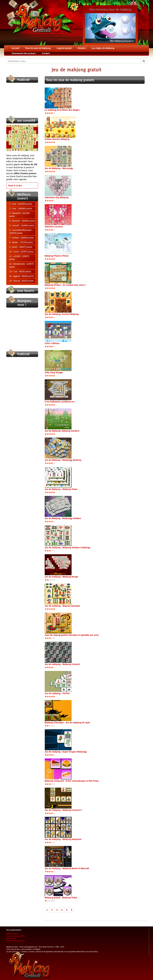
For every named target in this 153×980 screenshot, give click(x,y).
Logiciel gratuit (64, 48)
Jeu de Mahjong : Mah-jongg (59, 168)
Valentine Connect (54, 227)
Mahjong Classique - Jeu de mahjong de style (67, 723)
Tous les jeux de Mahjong (38, 48)
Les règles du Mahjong (103, 48)
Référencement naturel (15, 941)
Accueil (15, 48)
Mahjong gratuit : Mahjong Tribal (61, 898)
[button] (89, 28)
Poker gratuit (11, 938)
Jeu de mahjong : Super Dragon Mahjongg (66, 752)
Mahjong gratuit (12, 934)
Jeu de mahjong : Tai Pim (57, 693)
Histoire (82, 48)
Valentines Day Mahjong (57, 197)
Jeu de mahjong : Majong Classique (62, 606)
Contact (46, 53)
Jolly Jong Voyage (54, 372)
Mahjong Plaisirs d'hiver (57, 256)
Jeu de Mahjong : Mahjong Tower (61, 489)
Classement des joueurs (24, 53)
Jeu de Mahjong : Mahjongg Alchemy (63, 460)
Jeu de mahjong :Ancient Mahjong (62, 314)
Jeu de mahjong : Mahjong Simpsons (63, 839)
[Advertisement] (21, 99)
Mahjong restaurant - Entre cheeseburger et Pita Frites (72, 781)
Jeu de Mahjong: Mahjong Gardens (62, 431)
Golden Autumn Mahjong (57, 139)
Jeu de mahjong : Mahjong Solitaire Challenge (68, 548)
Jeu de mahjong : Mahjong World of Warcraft (67, 868)
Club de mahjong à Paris (16, 936)
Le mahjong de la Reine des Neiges (62, 110)
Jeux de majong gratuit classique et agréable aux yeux (72, 635)
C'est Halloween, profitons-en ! (60, 402)
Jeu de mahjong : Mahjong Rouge (61, 577)
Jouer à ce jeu (15, 185)
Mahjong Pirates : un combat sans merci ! (65, 285)
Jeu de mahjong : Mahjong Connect (62, 664)
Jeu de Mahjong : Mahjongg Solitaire (63, 518)
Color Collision (52, 343)
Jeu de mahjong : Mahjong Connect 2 (63, 810)
